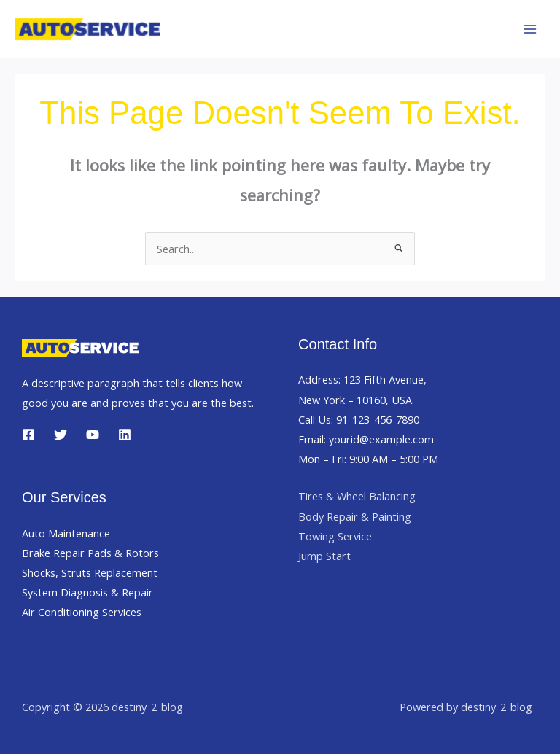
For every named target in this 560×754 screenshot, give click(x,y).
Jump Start (324, 556)
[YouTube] (93, 435)
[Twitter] (61, 435)
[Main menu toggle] (530, 29)
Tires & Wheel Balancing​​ (357, 496)
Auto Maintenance (66, 533)
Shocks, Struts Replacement (90, 572)
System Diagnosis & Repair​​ (87, 592)
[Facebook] (28, 435)
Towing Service (335, 536)
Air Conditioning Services (82, 612)
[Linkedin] (125, 435)
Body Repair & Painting (355, 516)
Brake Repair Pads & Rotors (90, 553)
